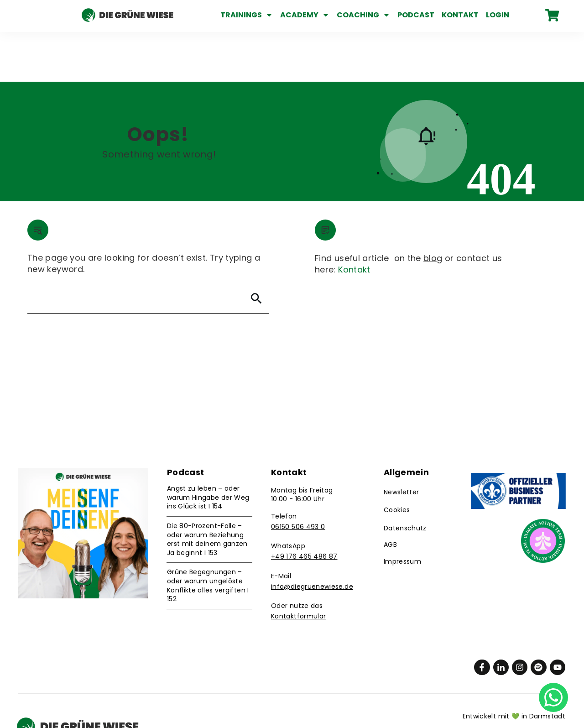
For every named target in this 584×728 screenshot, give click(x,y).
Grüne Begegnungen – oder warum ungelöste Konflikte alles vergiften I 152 (208, 536)
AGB (390, 495)
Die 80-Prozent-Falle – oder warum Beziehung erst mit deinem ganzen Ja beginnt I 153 (207, 490)
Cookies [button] (397, 461)
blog (433, 208)
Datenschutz (405, 478)
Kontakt (354, 220)
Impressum (402, 512)
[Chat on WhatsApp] (553, 697)
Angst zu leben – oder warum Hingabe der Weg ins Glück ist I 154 (208, 448)
